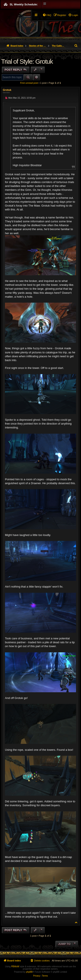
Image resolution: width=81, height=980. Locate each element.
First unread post (29, 83)
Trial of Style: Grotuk (27, 61)
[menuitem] (73, 15)
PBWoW (15, 967)
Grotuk (7, 90)
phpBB (29, 972)
